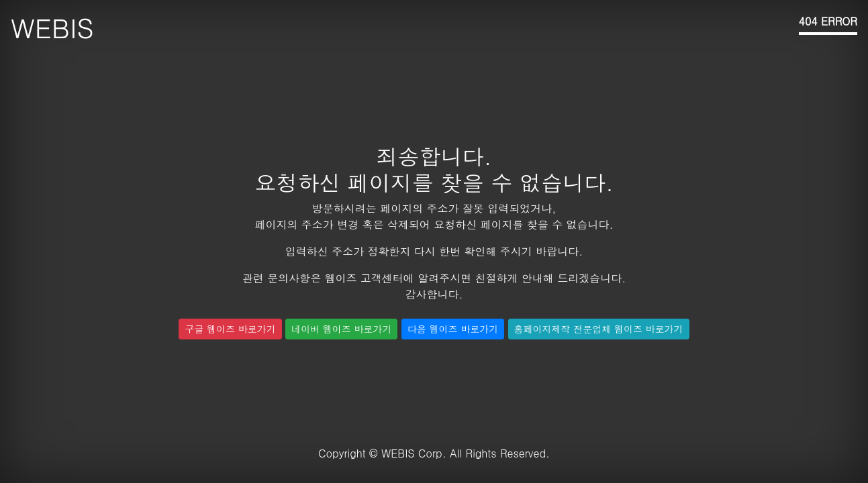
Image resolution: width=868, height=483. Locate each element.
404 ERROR (828, 21)
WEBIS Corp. (414, 453)
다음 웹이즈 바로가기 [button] (453, 329)
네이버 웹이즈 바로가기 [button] (341, 329)
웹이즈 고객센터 (364, 278)
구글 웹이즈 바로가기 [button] (230, 329)
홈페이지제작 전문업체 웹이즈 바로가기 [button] (599, 329)
